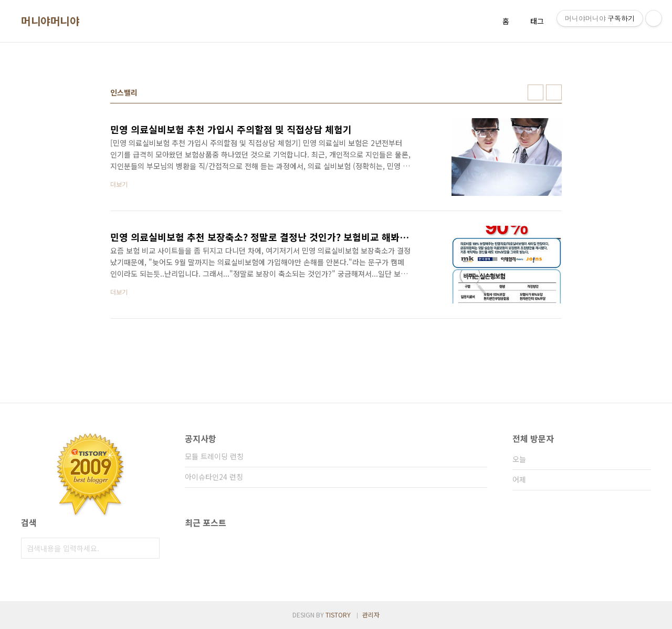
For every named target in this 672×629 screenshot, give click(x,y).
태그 (537, 21)
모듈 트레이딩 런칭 (214, 456)
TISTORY (338, 615)
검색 (149, 548)
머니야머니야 (50, 21)
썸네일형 (535, 92)
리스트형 (554, 92)
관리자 (371, 615)
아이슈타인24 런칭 (214, 477)
